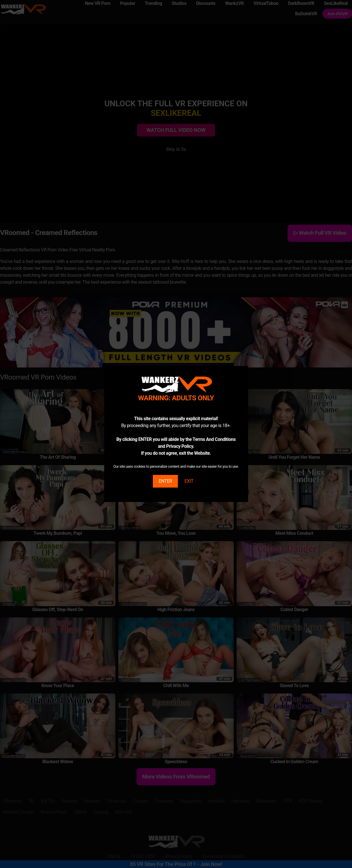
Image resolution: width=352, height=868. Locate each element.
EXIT (189, 481)
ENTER (165, 481)
